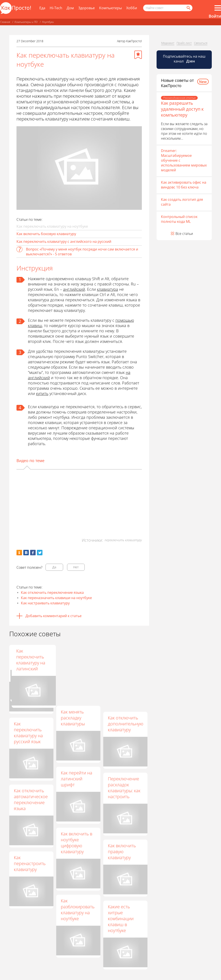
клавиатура (108, 289)
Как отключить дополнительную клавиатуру (125, 724)
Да (54, 567)
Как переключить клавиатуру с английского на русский (64, 241)
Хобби (132, 8)
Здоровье (87, 8)
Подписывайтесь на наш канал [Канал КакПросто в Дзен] (184, 59)
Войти (215, 16)
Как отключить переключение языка (52, 592)
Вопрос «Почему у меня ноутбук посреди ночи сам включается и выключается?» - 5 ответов (82, 252)
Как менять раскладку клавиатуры (73, 718)
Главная (5, 22)
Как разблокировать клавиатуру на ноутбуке (78, 910)
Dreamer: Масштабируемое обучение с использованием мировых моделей (184, 160)
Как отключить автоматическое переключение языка (31, 799)
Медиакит (168, 43)
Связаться (201, 43)
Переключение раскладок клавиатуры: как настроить (124, 788)
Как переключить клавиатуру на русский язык (28, 733)
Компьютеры (110, 8)
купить (42, 393)
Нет (76, 567)
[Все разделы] (218, 8)
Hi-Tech (56, 8)
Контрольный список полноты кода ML (179, 219)
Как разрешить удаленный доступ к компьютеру (182, 109)
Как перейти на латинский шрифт (76, 779)
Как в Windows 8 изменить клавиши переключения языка (30, 663)
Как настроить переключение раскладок (76, 657)
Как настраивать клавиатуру (45, 603)
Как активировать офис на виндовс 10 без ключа (184, 185)
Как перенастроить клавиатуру (30, 863)
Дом (70, 8)
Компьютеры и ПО (26, 22)
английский (74, 289)
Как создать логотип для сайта (182, 202)
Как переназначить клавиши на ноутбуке (56, 598)
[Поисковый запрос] (168, 8)
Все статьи (184, 234)
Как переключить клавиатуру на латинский (122, 660)
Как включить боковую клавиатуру (46, 234)
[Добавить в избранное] (138, 55)
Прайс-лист (184, 43)
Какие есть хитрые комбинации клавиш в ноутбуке (121, 919)
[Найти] (188, 8)
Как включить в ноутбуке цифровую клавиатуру (76, 843)
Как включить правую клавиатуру (122, 851)
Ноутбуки (48, 22)
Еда (42, 8)
